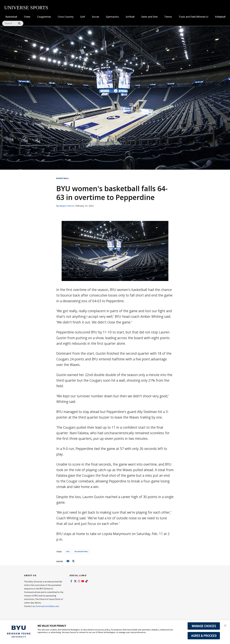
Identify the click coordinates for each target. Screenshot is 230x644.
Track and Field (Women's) (193, 17)
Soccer (95, 17)
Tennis (168, 17)
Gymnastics (112, 17)
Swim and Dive (149, 17)
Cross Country (66, 17)
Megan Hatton (67, 206)
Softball (130, 17)
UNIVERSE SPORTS (26, 8)
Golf (83, 17)
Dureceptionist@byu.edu (47, 606)
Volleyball (220, 17)
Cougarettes (44, 17)
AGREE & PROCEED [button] (204, 636)
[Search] (13, 23)
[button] (225, 625)
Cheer (27, 17)
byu (68, 551)
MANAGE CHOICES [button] (204, 626)
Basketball (11, 17)
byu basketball (82, 551)
